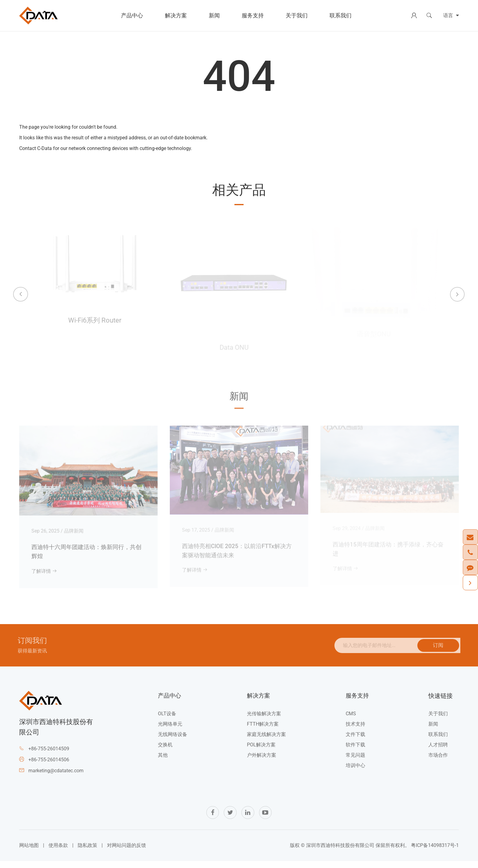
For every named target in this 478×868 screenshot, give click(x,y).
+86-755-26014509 (49, 754)
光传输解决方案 (263, 719)
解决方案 (176, 15)
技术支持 (355, 729)
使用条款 (58, 852)
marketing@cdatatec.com (56, 776)
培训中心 (355, 771)
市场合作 (438, 761)
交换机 (165, 750)
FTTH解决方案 (262, 729)
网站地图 (29, 852)
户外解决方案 (261, 761)
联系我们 (341, 15)
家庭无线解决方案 (266, 740)
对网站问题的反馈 (127, 852)
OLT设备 (167, 719)
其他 (162, 761)
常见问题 (355, 761)
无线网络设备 (172, 740)
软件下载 (355, 750)
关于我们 (297, 15)
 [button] (16, 289)
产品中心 (132, 15)
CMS (350, 719)
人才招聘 (438, 750)
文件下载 (355, 740)
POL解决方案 (261, 750)
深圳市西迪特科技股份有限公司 (340, 852)
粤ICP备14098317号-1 (435, 852)
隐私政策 (87, 852)
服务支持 (253, 15)
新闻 (214, 15)
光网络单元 (170, 729)
